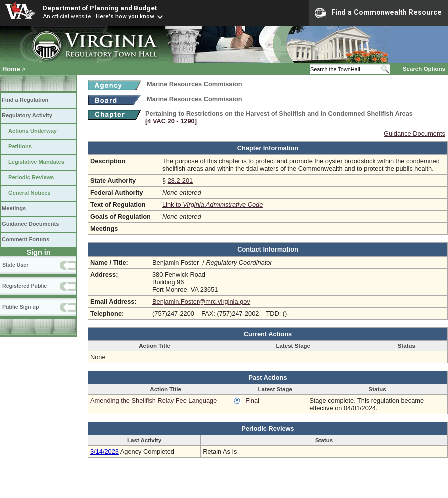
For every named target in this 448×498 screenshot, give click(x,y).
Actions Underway (32, 131)
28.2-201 (180, 181)
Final (252, 401)
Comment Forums (25, 239)
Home (11, 69)
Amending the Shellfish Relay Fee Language (153, 401)
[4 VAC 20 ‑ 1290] (171, 121)
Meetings (14, 208)
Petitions (20, 146)
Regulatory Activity (27, 115)
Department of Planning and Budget (100, 8)
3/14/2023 (104, 452)
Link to (212, 205)
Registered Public (24, 286)
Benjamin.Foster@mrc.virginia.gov (201, 301)
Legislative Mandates (36, 162)
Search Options (424, 69)
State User (15, 265)
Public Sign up (20, 307)
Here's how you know (125, 16)
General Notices (29, 193)
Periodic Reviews (31, 177)
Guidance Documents (30, 224)
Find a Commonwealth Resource (378, 13)
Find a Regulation (25, 100)
